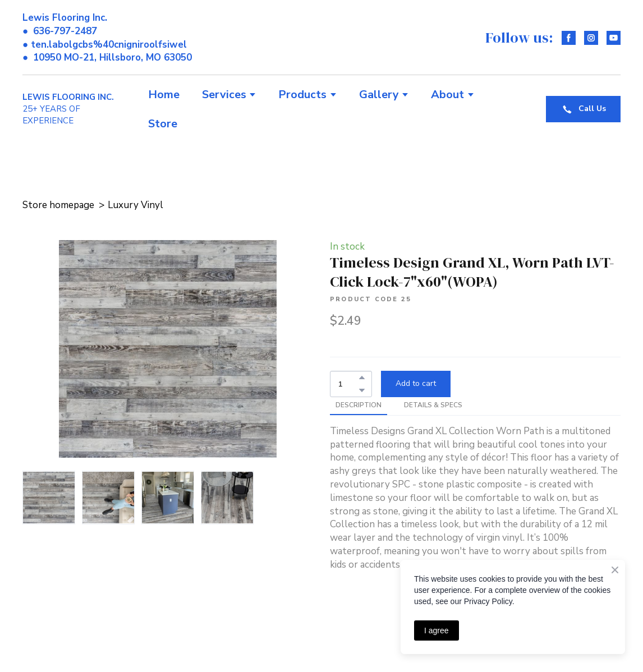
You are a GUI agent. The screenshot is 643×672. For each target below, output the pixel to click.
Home (164, 95)
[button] (569, 38)
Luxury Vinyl (136, 205)
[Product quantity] (348, 384)
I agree (437, 630)
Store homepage (58, 205)
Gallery (379, 95)
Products (302, 95)
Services (224, 95)
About (447, 95)
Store (163, 124)
